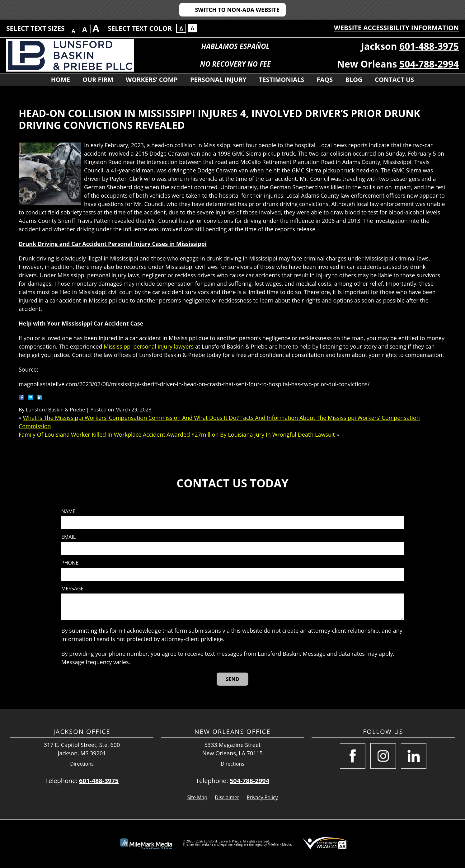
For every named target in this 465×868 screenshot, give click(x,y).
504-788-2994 (429, 64)
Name (68, 511)
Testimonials (282, 80)
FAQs (325, 80)
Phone (70, 563)
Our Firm (98, 80)
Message (72, 589)
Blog (354, 80)
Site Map (197, 797)
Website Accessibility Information (396, 28)
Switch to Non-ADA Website (237, 10)
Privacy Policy (262, 797)
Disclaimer (227, 797)
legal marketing (232, 844)
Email (68, 537)
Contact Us (394, 80)
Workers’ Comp (152, 80)
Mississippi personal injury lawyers (149, 346)
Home (61, 80)
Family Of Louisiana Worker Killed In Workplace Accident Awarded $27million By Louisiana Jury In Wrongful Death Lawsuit (177, 434)
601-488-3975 (429, 46)
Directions (82, 764)
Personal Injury (218, 80)
